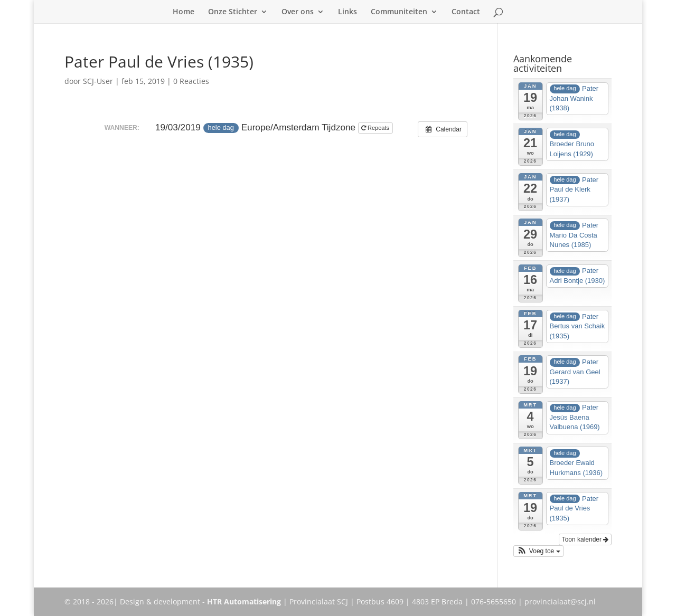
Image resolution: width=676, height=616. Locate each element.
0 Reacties (191, 81)
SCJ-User (98, 81)
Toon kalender (585, 539)
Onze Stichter (233, 12)
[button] (538, 551)
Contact (466, 12)
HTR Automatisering (244, 601)
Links (348, 12)
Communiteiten (399, 12)
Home (184, 12)
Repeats (376, 128)
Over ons (298, 12)
